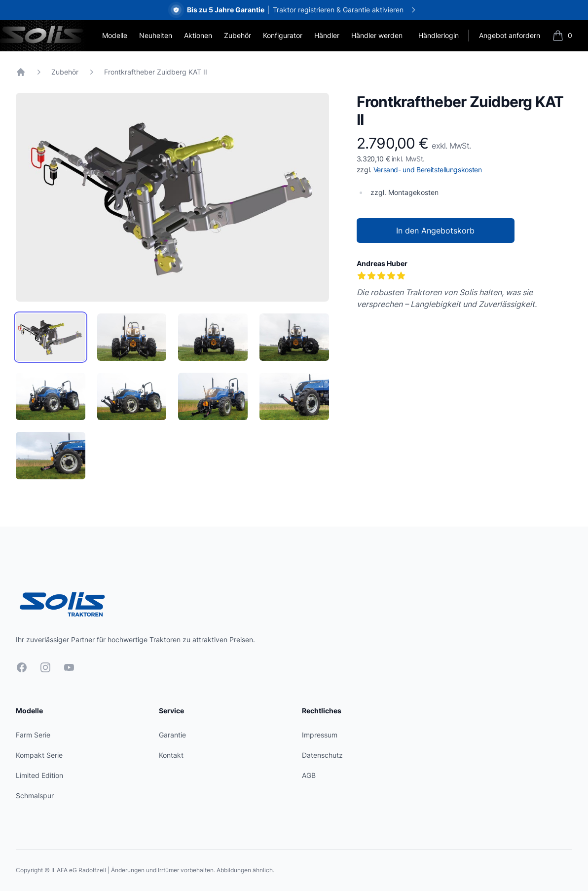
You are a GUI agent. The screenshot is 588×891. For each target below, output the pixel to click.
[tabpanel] (172, 197)
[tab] (51, 337)
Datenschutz (322, 755)
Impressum (320, 735)
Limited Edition (39, 775)
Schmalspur (35, 795)
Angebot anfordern (510, 35)
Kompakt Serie (39, 755)
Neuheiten (156, 35)
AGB (309, 775)
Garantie (172, 735)
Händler (327, 35)
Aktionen (198, 35)
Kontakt (171, 755)
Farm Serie (33, 735)
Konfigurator (283, 35)
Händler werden (377, 35)
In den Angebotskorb (435, 231)
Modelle (115, 35)
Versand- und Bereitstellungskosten (428, 170)
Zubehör (238, 35)
